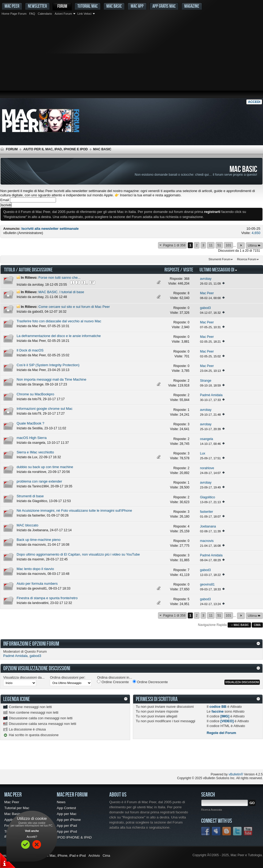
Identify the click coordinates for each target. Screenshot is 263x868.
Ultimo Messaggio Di (219, 269)
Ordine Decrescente (150, 682)
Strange (38, 384)
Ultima (254, 245)
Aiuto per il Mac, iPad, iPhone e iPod (56, 149)
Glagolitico (40, 501)
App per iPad (67, 826)
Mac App (137, 6)
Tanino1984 (40, 486)
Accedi (254, 102)
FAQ (32, 14)
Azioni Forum (63, 14)
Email (5, 200)
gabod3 (37, 312)
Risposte (172, 269)
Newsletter (37, 6)
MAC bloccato (27, 525)
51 (219, 245)
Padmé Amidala (15, 656)
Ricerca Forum (247, 259)
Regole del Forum (221, 733)
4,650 (256, 233)
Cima (257, 625)
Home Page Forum (14, 14)
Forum (62, 6)
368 (187, 279)
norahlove (39, 472)
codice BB (218, 707)
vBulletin (10, 233)
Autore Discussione (36, 269)
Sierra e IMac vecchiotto (35, 452)
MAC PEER (12, 6)
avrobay (38, 285)
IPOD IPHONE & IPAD (74, 837)
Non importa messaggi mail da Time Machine (51, 379)
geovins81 (40, 588)
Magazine (192, 6)
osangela (39, 443)
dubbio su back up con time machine (45, 467)
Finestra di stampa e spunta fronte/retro (47, 598)
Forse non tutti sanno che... (59, 278)
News (61, 802)
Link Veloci (84, 14)
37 (92, 282)
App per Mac (67, 814)
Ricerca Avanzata (212, 810)
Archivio (94, 856)
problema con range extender (39, 481)
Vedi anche (32, 831)
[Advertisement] (131, 58)
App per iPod (67, 831)
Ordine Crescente (113, 682)
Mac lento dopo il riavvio (35, 569)
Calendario (45, 14)
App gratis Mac (164, 6)
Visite (188, 269)
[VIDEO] (227, 721)
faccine (218, 711)
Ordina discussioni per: (67, 677)
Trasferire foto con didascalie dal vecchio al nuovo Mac (59, 321)
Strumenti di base (30, 496)
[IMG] (225, 716)
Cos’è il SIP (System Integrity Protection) (48, 365)
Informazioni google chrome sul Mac (45, 409)
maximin (38, 559)
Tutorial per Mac (17, 808)
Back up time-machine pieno (39, 540)
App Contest (66, 808)
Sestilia (37, 428)
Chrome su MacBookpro (35, 394)
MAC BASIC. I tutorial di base (61, 292)
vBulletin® (236, 774)
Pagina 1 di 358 (174, 245)
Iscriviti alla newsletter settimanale (50, 229)
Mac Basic (114, 6)
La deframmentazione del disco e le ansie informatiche (59, 336)
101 (228, 245)
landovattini (40, 603)
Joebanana (40, 530)
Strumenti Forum (220, 259)
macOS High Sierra (32, 438)
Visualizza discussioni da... (24, 677)
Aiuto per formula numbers (37, 584)
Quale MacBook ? (30, 423)
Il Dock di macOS (30, 350)
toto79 (37, 399)
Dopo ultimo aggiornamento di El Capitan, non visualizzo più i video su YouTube (78, 554)
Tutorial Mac (88, 6)
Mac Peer (39, 326)
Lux (35, 457)
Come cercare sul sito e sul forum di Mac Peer (74, 307)
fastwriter (39, 515)
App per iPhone (69, 820)
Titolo (10, 269)
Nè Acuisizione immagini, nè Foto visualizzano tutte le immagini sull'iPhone (74, 511)
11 (211, 245)
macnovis (39, 545)
